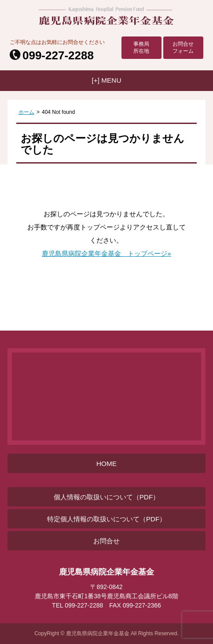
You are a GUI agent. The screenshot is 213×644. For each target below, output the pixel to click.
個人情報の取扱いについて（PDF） (107, 497)
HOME (106, 464)
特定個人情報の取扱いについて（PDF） (107, 519)
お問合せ (106, 541)
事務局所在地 (141, 47)
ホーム (26, 112)
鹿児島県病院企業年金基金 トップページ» (106, 253)
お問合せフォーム (183, 47)
